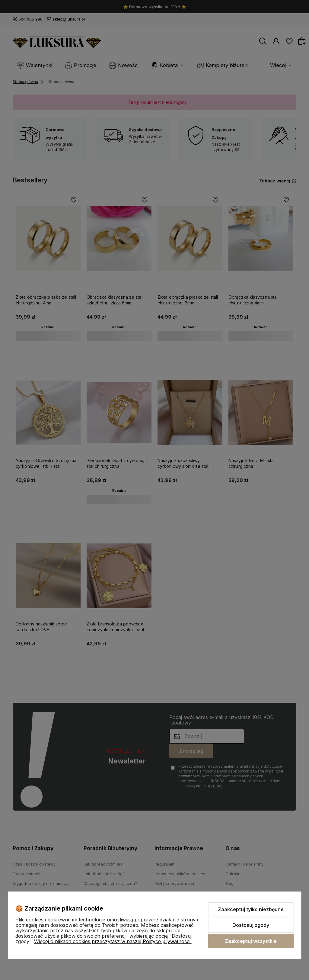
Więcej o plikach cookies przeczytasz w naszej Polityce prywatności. (113, 941)
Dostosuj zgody (251, 925)
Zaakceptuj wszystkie (251, 941)
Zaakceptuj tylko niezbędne (251, 909)
